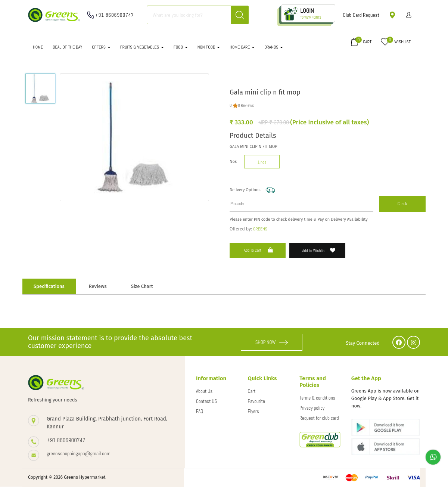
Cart (252, 391)
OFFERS (101, 47)
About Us (204, 391)
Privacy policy (312, 408)
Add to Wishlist (319, 250)
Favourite (256, 401)
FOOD (181, 47)
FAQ (200, 411)
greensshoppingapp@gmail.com (79, 453)
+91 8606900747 (115, 15)
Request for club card (319, 418)
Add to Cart (259, 250)
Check (402, 204)
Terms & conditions (317, 398)
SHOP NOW (272, 342)
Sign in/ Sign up (409, 15)
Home (38, 47)
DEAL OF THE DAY (67, 47)
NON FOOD (209, 47)
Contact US (206, 401)
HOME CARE (242, 47)
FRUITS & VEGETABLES (142, 47)
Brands (274, 47)
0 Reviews (246, 105)
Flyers (253, 411)
